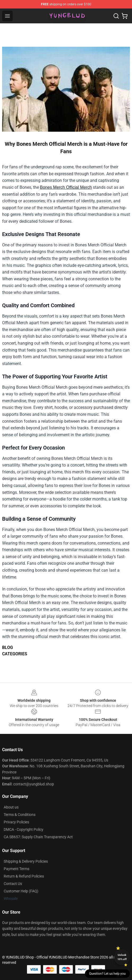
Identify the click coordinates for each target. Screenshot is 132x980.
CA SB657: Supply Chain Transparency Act (38, 837)
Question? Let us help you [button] (107, 974)
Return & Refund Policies (24, 876)
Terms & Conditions (20, 815)
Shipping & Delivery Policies (26, 861)
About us (11, 807)
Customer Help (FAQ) (21, 891)
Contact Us (13, 884)
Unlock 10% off (122, 957)
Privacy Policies (16, 822)
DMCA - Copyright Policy (24, 829)
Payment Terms (17, 869)
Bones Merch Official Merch (66, 187)
